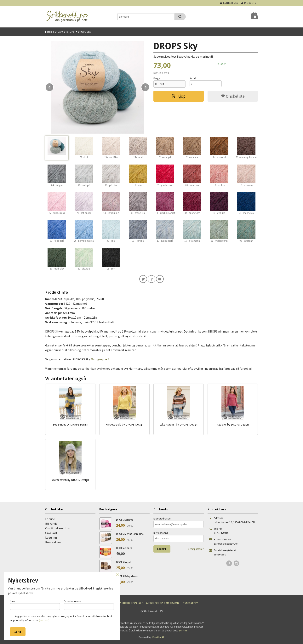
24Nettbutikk (158, 638)
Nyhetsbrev (190, 603)
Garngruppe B (100, 360)
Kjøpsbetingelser (131, 603)
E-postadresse (162, 519)
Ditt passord (161, 534)
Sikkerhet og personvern (163, 603)
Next (149, 86)
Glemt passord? (196, 550)
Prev (54, 86)
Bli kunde (51, 524)
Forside (50, 32)
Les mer (183, 631)
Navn (35, 604)
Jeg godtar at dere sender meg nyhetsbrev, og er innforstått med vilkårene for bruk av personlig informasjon (61, 618)
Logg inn (51, 538)
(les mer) (44, 620)
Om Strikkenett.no (58, 529)
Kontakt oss (53, 543)
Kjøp (179, 96)
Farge (157, 78)
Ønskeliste (233, 96)
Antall (193, 78)
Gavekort (51, 534)
